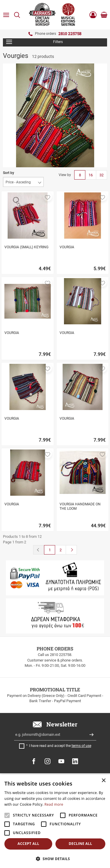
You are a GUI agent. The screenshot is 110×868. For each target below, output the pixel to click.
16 (91, 175)
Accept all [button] (28, 844)
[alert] (55, 821)
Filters (34, 42)
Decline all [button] (80, 844)
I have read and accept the (60, 746)
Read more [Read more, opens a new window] (54, 804)
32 (101, 175)
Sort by (9, 173)
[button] (48, 197)
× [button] (103, 781)
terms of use (81, 746)
